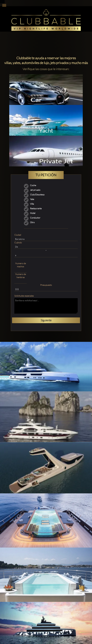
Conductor (33, 218)
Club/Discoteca (35, 195)
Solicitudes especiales (24, 296)
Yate (30, 199)
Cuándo (18, 243)
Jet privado (33, 190)
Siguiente (46, 320)
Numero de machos (21, 265)
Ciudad (18, 235)
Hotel (31, 213)
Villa (30, 204)
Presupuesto (46, 285)
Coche (31, 185)
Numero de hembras (21, 276)
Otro (28, 222)
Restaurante (34, 208)
